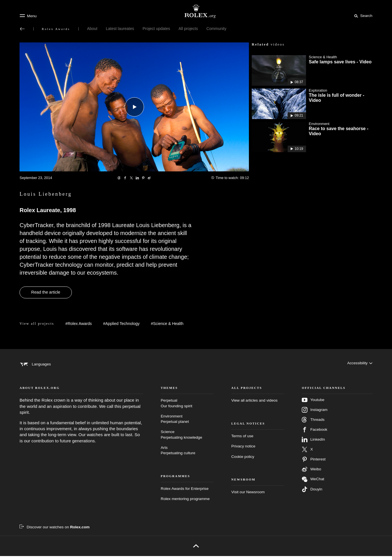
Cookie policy (243, 461)
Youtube (313, 404)
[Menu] (28, 16)
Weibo (311, 473)
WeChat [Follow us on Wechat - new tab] (313, 483)
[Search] (362, 16)
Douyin (312, 494)
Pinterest (314, 464)
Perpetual (187, 408)
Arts (187, 455)
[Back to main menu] (22, 29)
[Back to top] (196, 550)
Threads (313, 424)
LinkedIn (313, 444)
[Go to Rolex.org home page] (196, 11)
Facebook (315, 434)
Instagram (315, 414)
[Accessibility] (359, 364)
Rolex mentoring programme (185, 503)
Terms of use (242, 440)
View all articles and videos (255, 405)
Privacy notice (243, 450)
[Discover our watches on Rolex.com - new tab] (54, 531)
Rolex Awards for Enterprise (185, 493)
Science (187, 439)
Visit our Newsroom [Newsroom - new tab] (248, 496)
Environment (187, 423)
